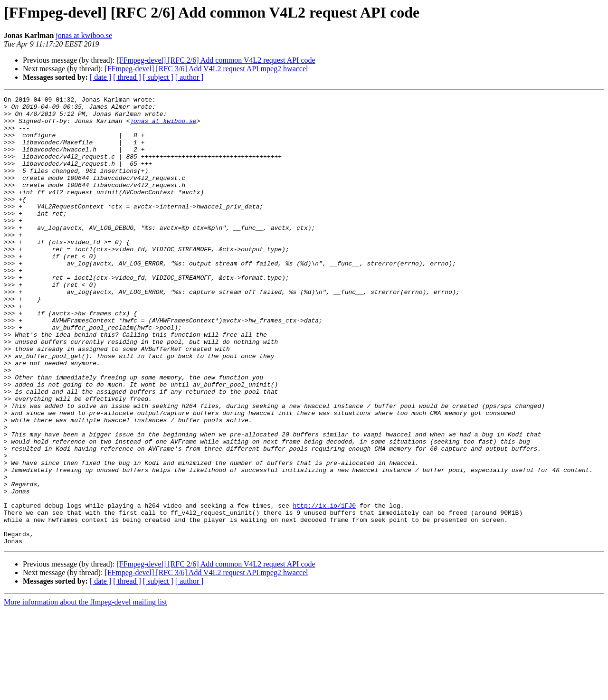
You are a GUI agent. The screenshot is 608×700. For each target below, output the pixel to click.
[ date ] (100, 77)
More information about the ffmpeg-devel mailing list (85, 692)
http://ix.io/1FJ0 (324, 588)
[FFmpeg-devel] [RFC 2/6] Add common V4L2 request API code (216, 60)
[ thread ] (127, 77)
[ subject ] (158, 77)
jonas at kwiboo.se (84, 35)
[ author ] (190, 77)
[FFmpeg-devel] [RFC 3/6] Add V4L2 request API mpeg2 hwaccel (206, 69)
